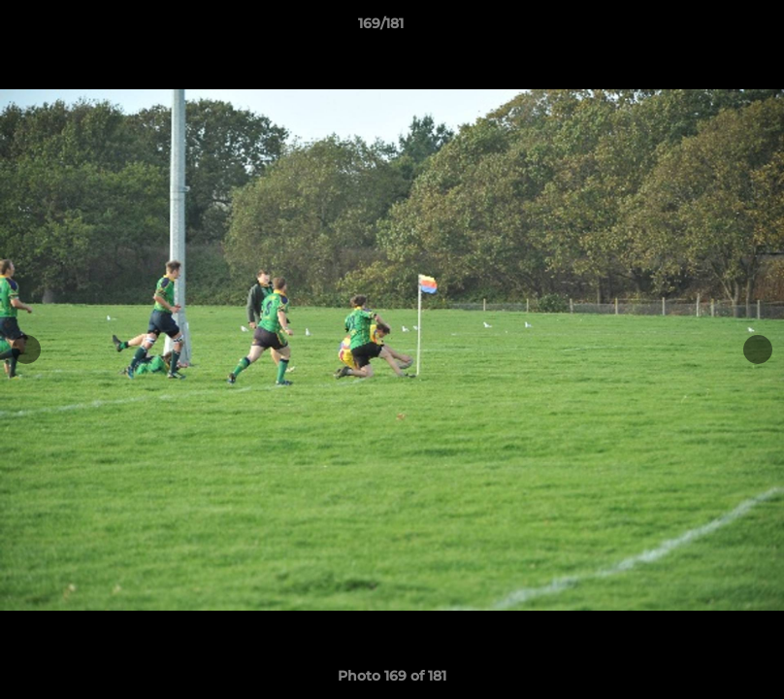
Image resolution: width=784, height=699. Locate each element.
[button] (702, 28)
